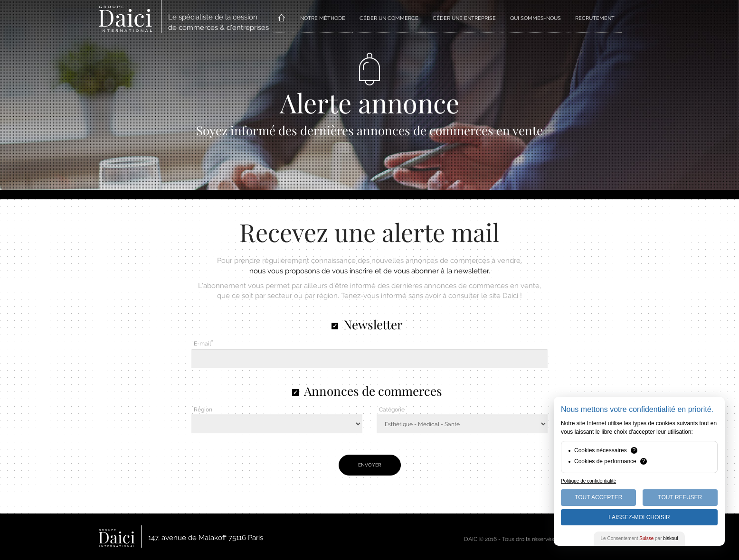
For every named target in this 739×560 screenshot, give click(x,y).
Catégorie (392, 410)
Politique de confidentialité (588, 481)
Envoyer (370, 465)
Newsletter (373, 324)
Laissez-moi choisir (639, 517)
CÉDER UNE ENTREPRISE (464, 18)
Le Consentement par (640, 538)
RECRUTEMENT (595, 18)
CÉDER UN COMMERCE (389, 18)
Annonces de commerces (373, 391)
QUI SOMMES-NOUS (535, 18)
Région (203, 410)
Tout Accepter (598, 497)
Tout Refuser (680, 497)
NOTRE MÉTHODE (323, 18)
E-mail (202, 344)
